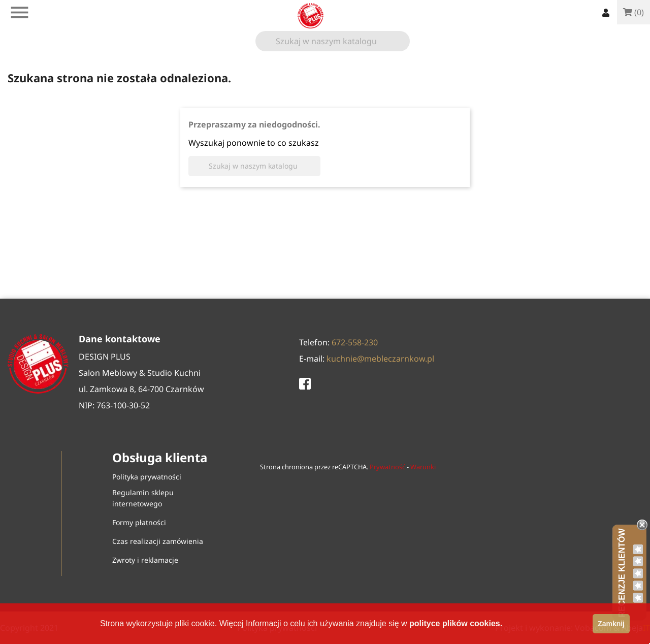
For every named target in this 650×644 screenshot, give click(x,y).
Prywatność (387, 467)
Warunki (423, 467)
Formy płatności (139, 522)
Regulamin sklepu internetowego (143, 498)
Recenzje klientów (622, 573)
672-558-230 (355, 342)
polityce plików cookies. (456, 623)
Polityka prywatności (147, 477)
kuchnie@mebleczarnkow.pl (380, 359)
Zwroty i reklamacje (145, 560)
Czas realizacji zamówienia (158, 541)
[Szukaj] (333, 41)
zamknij (611, 624)
